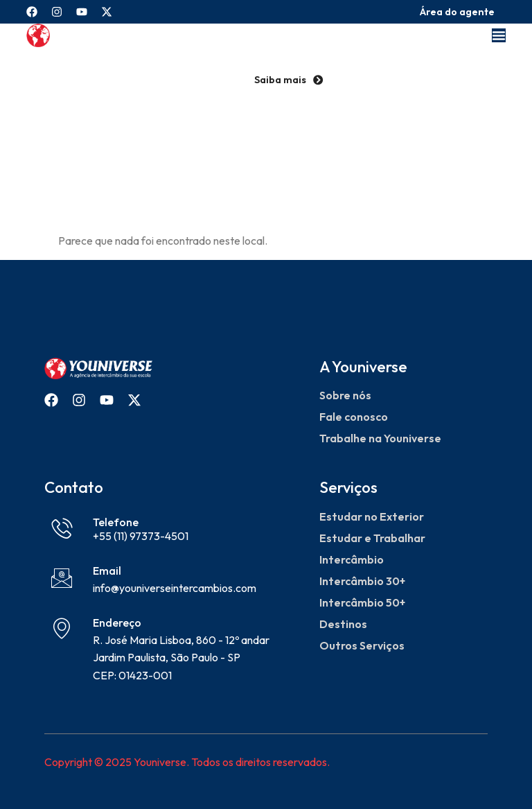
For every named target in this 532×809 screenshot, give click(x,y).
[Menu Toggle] (499, 35)
